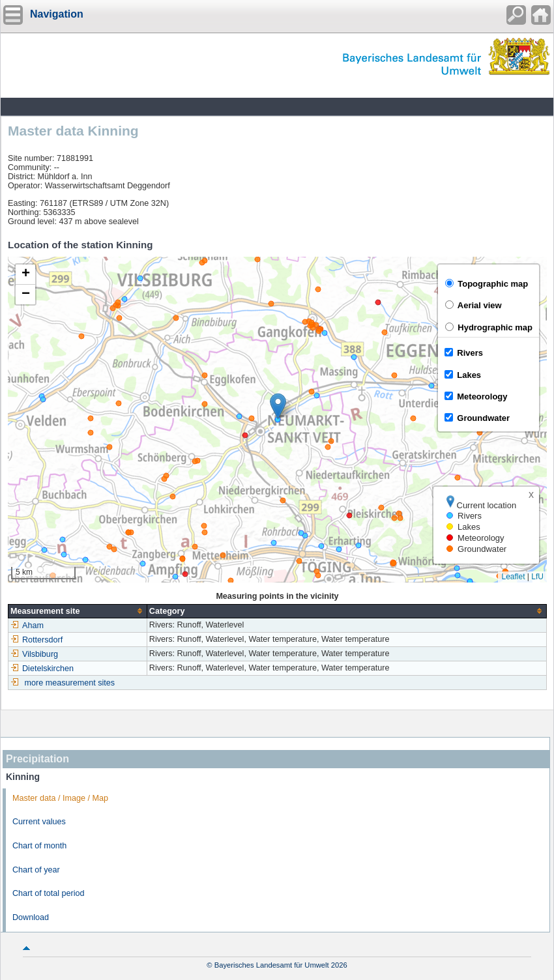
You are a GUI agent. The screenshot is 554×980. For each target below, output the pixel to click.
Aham (27, 626)
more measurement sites (70, 683)
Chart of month (39, 846)
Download (31, 917)
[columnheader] (78, 611)
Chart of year (36, 870)
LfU (537, 577)
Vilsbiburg (34, 654)
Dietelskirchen (42, 669)
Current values (39, 822)
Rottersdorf (36, 640)
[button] (278, 406)
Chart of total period (49, 893)
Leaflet (513, 577)
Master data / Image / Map (60, 798)
